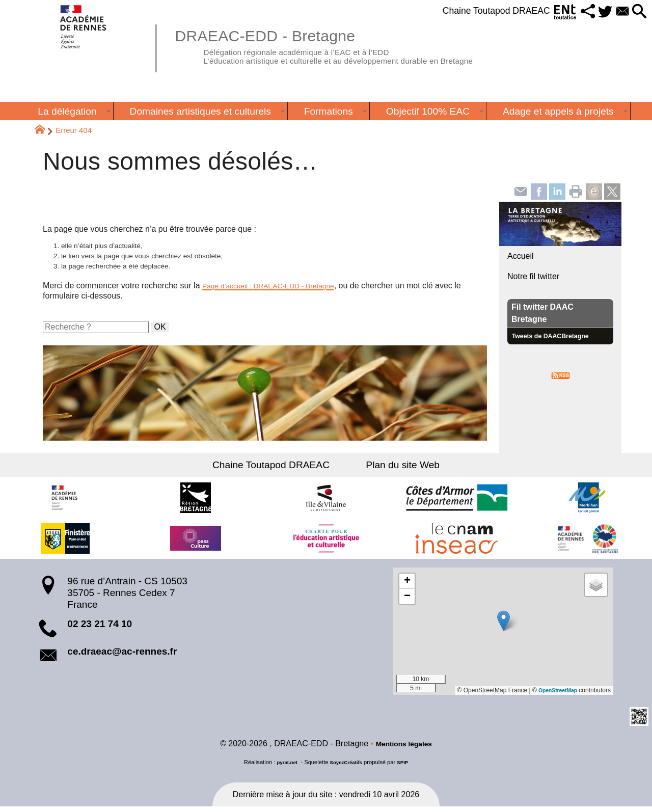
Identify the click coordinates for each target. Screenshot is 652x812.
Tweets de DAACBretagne (557, 336)
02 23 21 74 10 (100, 628)
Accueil (521, 256)
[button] (575, 12)
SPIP (407, 768)
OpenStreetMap (554, 695)
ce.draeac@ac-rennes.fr (122, 656)
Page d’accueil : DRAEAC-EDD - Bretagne (279, 291)
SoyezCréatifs (347, 768)
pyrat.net (283, 768)
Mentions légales (404, 749)
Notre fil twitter (533, 276)
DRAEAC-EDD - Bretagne (348, 46)
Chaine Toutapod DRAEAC (476, 11)
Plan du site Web (396, 469)
